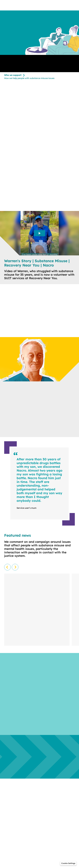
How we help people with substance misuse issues (29, 78)
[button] (68, 863)
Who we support (13, 75)
